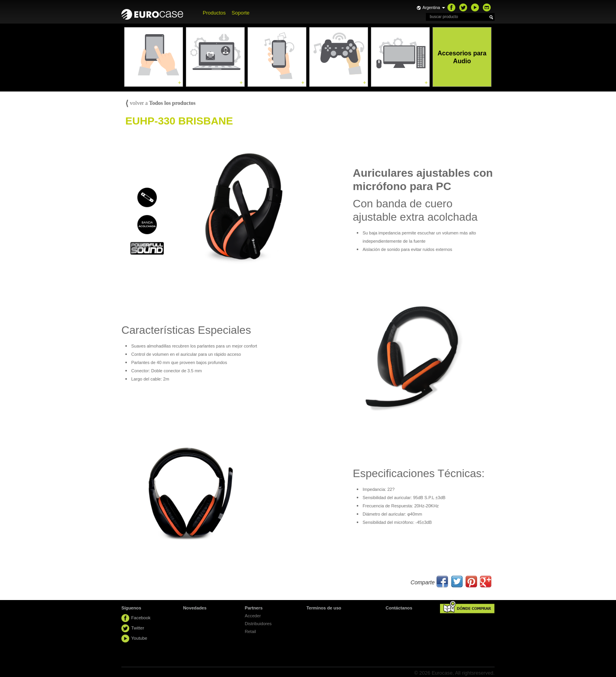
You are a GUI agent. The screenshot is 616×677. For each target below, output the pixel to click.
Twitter (138, 628)
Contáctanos (399, 608)
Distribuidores (258, 624)
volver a (160, 103)
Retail (250, 631)
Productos (214, 13)
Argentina (434, 7)
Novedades (195, 608)
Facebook (141, 618)
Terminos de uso (324, 608)
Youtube (139, 638)
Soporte (241, 13)
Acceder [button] (253, 616)
